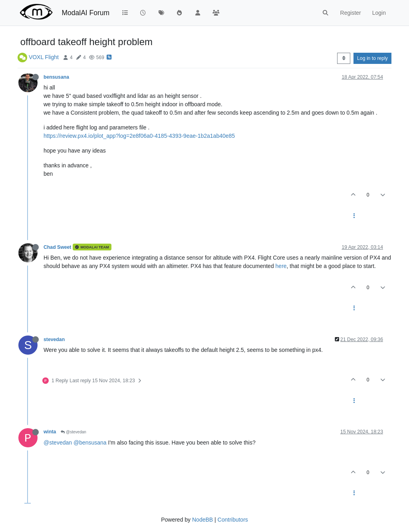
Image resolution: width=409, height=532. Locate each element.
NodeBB (203, 520)
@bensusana (90, 443)
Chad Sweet (57, 247)
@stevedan (73, 432)
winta (50, 432)
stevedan (54, 339)
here (281, 266)
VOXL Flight (44, 57)
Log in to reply (372, 58)
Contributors (233, 520)
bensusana (56, 77)
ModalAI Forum (85, 13)
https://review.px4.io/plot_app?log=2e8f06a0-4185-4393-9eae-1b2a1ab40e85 (139, 136)
